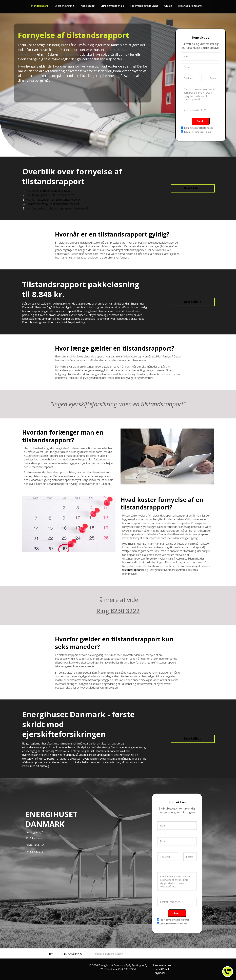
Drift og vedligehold (117, 7)
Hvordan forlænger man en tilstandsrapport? (53, 200)
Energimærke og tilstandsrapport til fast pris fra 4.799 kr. (8, 7)
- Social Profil (161, 969)
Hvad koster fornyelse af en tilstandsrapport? (53, 204)
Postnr (187, 850)
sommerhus (114, 50)
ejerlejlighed (27, 54)
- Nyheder (159, 973)
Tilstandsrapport (38, 7)
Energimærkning (66, 7)
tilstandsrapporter (133, 570)
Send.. (201, 121)
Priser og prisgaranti (197, 7)
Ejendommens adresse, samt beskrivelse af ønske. (174, 867)
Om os (174, 7)
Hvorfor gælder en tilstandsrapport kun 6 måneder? (57, 208)
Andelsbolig (91, 7)
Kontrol (162, 895)
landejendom (70, 54)
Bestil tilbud (193, 188)
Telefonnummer (167, 850)
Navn (161, 819)
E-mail (162, 834)
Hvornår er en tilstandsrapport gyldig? (49, 191)
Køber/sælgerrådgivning (149, 7)
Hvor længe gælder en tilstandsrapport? (50, 195)
